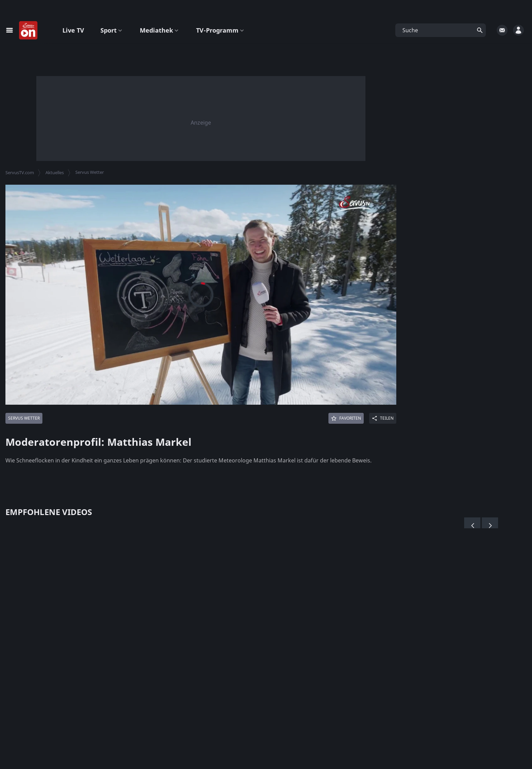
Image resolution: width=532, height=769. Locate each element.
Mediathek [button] (160, 30)
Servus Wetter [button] (90, 172)
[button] (441, 30)
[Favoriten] (346, 418)
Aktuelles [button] (55, 172)
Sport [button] (112, 30)
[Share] (383, 418)
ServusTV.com (20, 172)
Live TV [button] (73, 30)
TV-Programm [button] (221, 30)
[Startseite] (28, 31)
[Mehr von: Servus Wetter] (24, 418)
